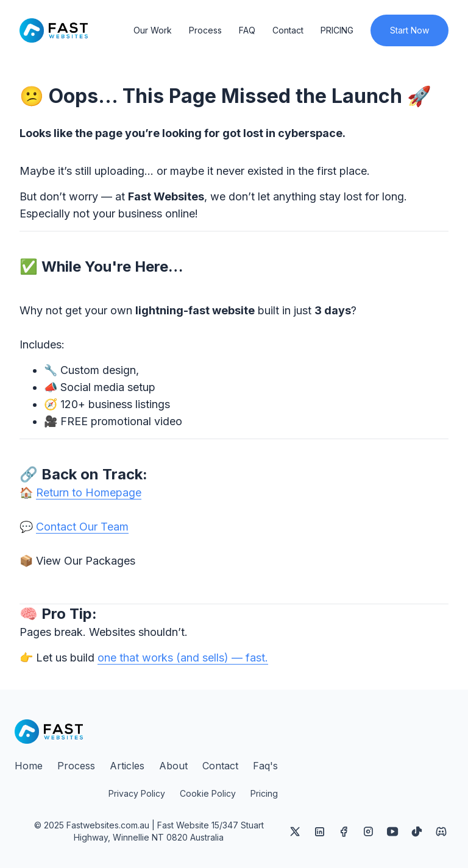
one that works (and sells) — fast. (183, 658)
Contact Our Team (82, 527)
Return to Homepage (89, 492)
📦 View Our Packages (77, 561)
